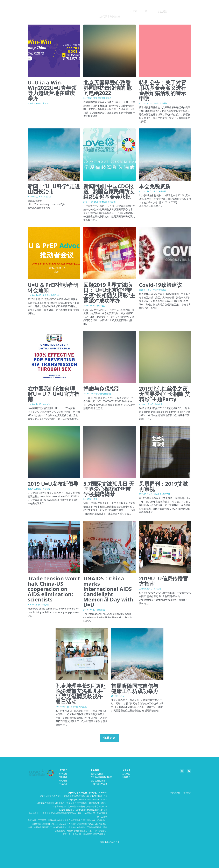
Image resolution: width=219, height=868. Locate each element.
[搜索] (146, 11)
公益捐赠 (163, 11)
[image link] (109, 9)
